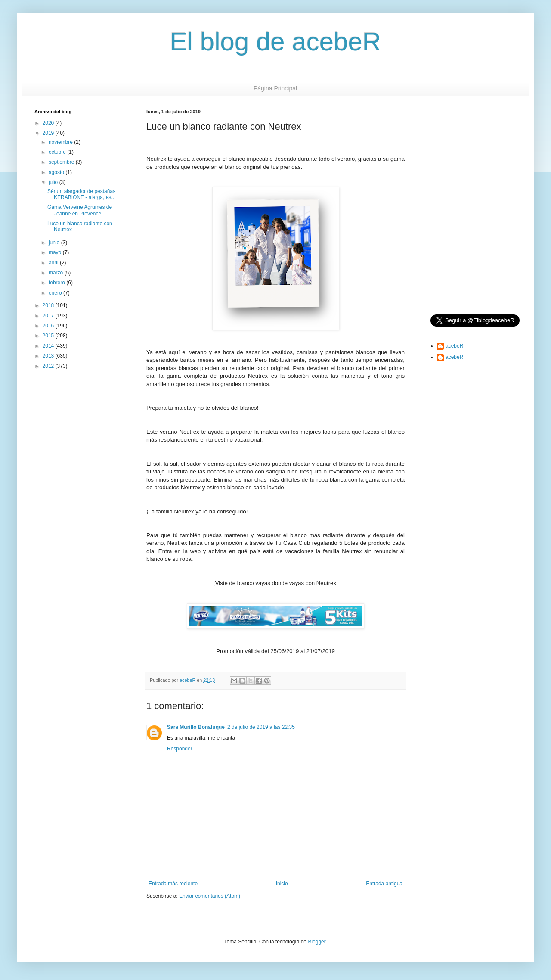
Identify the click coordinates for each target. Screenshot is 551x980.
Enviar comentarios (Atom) (210, 896)
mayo (56, 252)
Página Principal (275, 88)
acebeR (454, 346)
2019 (49, 133)
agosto (57, 172)
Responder (180, 749)
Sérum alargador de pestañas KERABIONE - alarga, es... (81, 194)
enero (56, 293)
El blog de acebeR (275, 42)
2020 (49, 123)
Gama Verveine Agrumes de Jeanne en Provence (80, 210)
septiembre (62, 162)
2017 (49, 316)
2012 (49, 366)
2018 (49, 305)
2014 (49, 346)
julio (54, 182)
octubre (58, 152)
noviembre (61, 142)
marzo (57, 273)
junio (55, 243)
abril (54, 263)
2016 (49, 326)
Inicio (282, 884)
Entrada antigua (384, 884)
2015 (49, 336)
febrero (57, 283)
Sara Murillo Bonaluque (196, 727)
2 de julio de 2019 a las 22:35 (261, 727)
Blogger (317, 942)
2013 (49, 356)
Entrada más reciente (173, 884)
